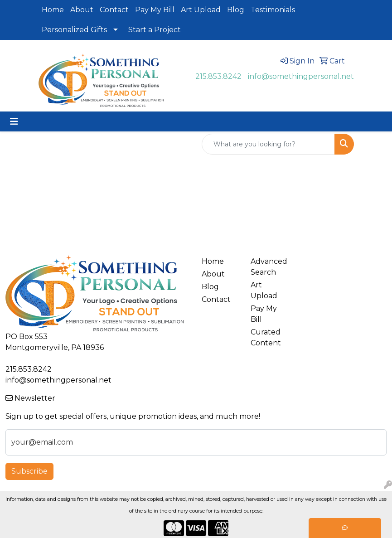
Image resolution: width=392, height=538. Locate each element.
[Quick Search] (268, 144)
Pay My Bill (155, 10)
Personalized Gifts (74, 30)
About (82, 10)
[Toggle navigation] (14, 121)
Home (53, 10)
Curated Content (266, 337)
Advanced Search (269, 267)
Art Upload (201, 10)
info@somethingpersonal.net (301, 76)
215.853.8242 (218, 76)
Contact (114, 10)
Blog (236, 10)
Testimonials (273, 10)
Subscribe (29, 471)
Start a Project (155, 30)
